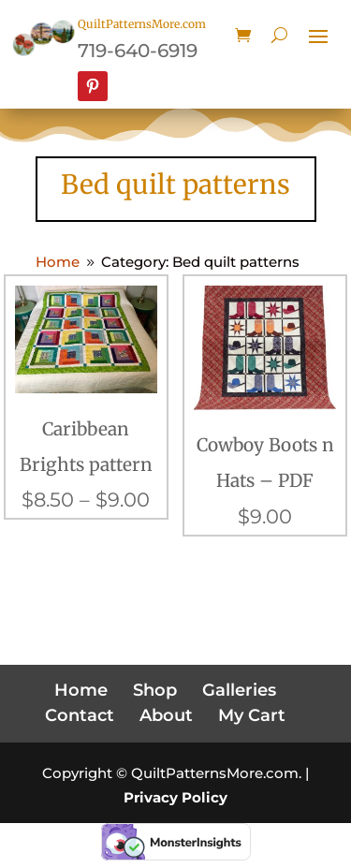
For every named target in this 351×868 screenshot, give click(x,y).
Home (81, 690)
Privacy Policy (175, 797)
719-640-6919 (138, 51)
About (166, 715)
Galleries (239, 690)
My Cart (252, 715)
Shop (155, 690)
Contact (80, 715)
